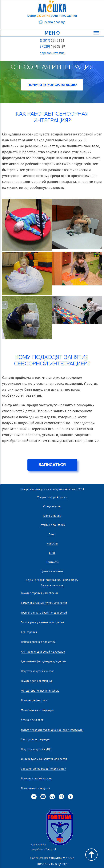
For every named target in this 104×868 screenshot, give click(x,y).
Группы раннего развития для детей (44, 613)
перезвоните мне (52, 53)
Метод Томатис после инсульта (40, 691)
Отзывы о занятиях (52, 525)
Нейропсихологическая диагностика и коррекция (52, 730)
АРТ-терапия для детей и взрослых (43, 652)
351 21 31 (52, 41)
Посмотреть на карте (52, 586)
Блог (52, 553)
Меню (72, 33)
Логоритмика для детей (36, 788)
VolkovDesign (57, 858)
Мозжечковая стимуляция (37, 710)
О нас (52, 534)
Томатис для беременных (37, 681)
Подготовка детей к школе (38, 671)
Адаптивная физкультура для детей (43, 661)
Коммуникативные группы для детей (44, 603)
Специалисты (52, 506)
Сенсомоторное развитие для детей (44, 769)
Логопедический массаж (36, 779)
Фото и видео (52, 516)
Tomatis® (51, 850)
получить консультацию (52, 85)
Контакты (52, 562)
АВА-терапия (29, 632)
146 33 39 (52, 46)
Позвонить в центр (52, 864)
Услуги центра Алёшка (52, 497)
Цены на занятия (52, 571)
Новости (52, 544)
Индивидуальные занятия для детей (44, 759)
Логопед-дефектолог (34, 701)
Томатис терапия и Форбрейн (39, 593)
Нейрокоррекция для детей (38, 642)
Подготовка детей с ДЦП (36, 749)
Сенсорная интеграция (35, 740)
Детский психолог (32, 720)
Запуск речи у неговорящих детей (42, 622)
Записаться (52, 465)
